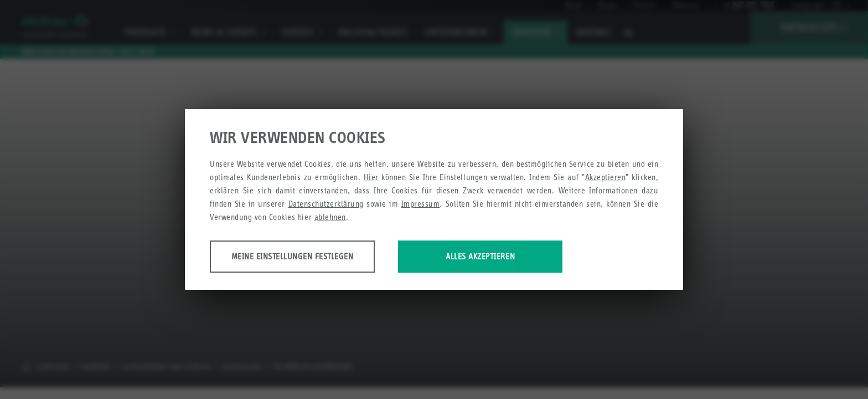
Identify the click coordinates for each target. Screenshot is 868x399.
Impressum (421, 204)
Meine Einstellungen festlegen (297, 257)
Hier (371, 178)
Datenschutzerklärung (326, 204)
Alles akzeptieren (496, 257)
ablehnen (330, 218)
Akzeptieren (606, 178)
